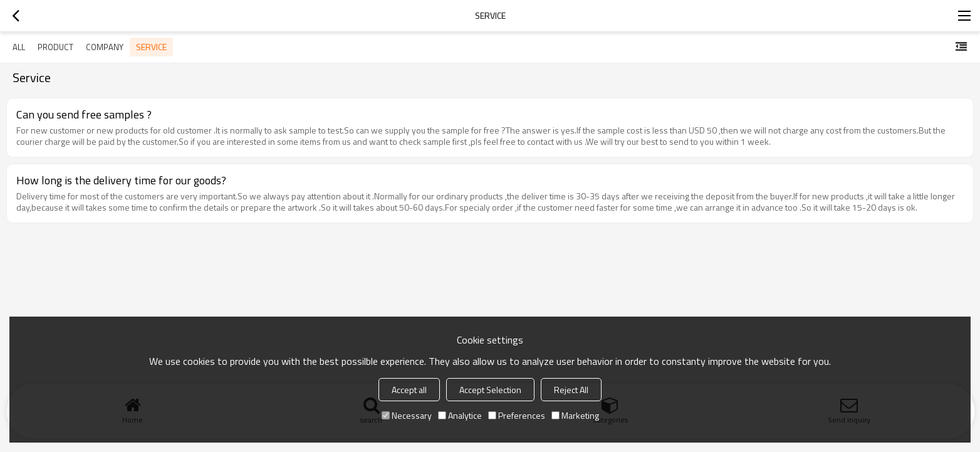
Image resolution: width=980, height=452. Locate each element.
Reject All (571, 390)
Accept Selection (490, 390)
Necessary (407, 415)
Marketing (575, 415)
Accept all (409, 390)
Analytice (460, 415)
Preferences (517, 415)
